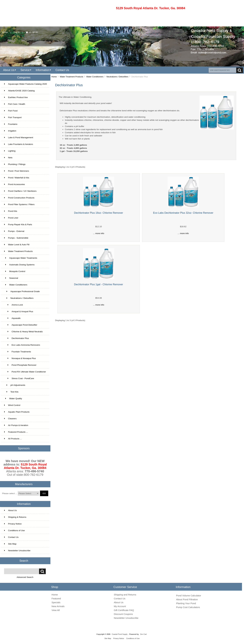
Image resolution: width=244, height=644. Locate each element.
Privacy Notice (13, 524)
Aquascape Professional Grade (22, 291)
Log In (17, 32)
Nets (8, 158)
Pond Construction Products (19, 198)
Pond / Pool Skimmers (17, 171)
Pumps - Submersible (16, 238)
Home (5, 32)
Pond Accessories (15, 184)
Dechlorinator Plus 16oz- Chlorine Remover (99, 213)
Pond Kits (11, 211)
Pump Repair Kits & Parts (18, 224)
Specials (56, 602)
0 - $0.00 (32, 32)
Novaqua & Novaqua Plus (20, 358)
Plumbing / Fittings (15, 164)
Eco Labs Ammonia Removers (22, 345)
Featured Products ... (16, 432)
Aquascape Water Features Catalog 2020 (26, 84)
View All (56, 610)
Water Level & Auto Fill (17, 245)
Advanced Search (25, 577)
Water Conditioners (95, 77)
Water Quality (13, 398)
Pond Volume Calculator (189, 596)
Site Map (10, 544)
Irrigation (10, 131)
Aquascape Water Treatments (21, 258)
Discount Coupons (123, 614)
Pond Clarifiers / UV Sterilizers (20, 191)
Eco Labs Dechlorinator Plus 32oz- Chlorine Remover (183, 213)
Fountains (11, 124)
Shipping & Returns (15, 517)
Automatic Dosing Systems (19, 265)
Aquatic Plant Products (17, 412)
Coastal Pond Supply (120, 634)
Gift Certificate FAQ (124, 610)
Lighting (10, 151)
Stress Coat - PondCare (19, 378)
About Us (9, 70)
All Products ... (13, 439)
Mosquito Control (15, 271)
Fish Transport (13, 117)
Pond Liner (11, 218)
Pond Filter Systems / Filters (19, 204)
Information (42, 70)
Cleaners (10, 419)
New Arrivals (58, 606)
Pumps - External (14, 231)
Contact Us (62, 70)
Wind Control (12, 405)
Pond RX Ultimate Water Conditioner (25, 372)
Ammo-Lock (14, 305)
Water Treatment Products (72, 77)
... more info (99, 233)
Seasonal (11, 278)
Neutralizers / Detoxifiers (117, 77)
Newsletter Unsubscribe (17, 551)
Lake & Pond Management (19, 137)
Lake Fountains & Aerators (19, 144)
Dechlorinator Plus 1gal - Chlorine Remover (99, 284)
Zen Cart (143, 634)
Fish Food (11, 111)
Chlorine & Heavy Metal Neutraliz (23, 332)
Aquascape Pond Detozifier (21, 325)
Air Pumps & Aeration (16, 425)
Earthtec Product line (16, 97)
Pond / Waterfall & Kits (17, 178)
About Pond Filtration (187, 599)
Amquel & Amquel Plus (19, 311)
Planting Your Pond (186, 603)
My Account (120, 606)
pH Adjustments (15, 385)
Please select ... (10, 493)
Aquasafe (12, 318)
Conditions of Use (14, 530)
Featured (56, 598)
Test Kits (11, 392)
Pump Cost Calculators (188, 607)
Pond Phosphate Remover (20, 365)
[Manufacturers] (28, 493)
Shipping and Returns (125, 595)
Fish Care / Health (15, 104)
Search (24, 561)
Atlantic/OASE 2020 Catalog (19, 91)
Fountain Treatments (18, 352)
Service (25, 70)
